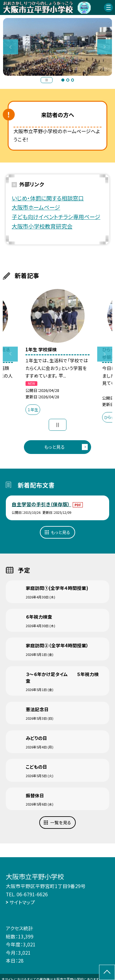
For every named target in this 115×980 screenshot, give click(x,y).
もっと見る (54, 447)
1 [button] (63, 80)
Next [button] (105, 47)
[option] (58, 47)
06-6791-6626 (32, 894)
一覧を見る (61, 822)
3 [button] (73, 80)
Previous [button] (11, 47)
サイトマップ (22, 902)
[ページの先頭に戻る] (107, 972)
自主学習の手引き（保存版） (41, 504)
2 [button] (68, 80)
